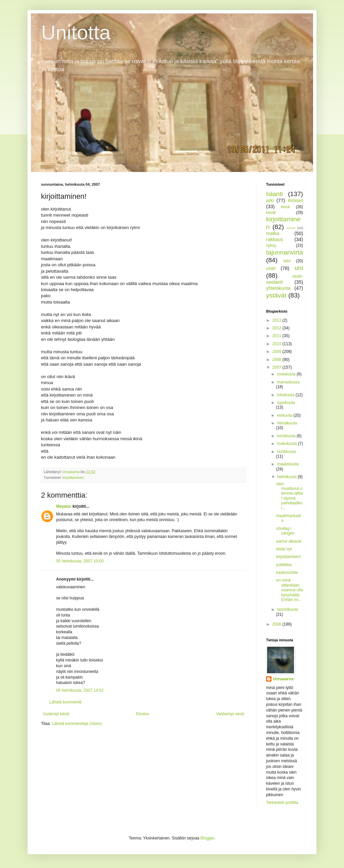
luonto (291, 228)
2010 (277, 344)
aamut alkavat (289, 541)
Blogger (207, 838)
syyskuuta (286, 403)
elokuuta (285, 415)
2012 (277, 328)
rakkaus (274, 239)
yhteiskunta (278, 288)
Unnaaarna (283, 679)
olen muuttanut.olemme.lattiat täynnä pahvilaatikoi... (290, 496)
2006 (277, 624)
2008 (277, 360)
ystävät (276, 295)
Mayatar (64, 506)
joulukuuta (287, 374)
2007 (277, 367)
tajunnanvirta (285, 252)
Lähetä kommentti (65, 702)
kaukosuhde (287, 573)
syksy (271, 245)
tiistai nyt (284, 549)
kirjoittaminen (73, 477)
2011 (277, 336)
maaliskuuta (288, 464)
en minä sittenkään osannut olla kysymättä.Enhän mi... (290, 590)
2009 (277, 352)
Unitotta (76, 32)
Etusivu (143, 714)
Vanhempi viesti (230, 714)
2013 (277, 320)
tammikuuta (288, 609)
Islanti (274, 194)
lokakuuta (286, 395)
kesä (285, 207)
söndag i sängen (285, 531)
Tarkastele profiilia (282, 803)
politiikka (284, 565)
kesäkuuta (287, 436)
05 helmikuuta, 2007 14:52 (80, 690)
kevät (271, 213)
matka (273, 233)
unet (271, 268)
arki (270, 200)
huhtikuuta (286, 452)
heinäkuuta (287, 423)
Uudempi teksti (56, 714)
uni (299, 268)
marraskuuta (288, 382)
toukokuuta (288, 444)
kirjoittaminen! (289, 557)
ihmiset (295, 200)
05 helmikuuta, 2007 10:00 (80, 561)
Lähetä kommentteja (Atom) (77, 724)
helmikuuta (287, 477)
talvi (287, 261)
